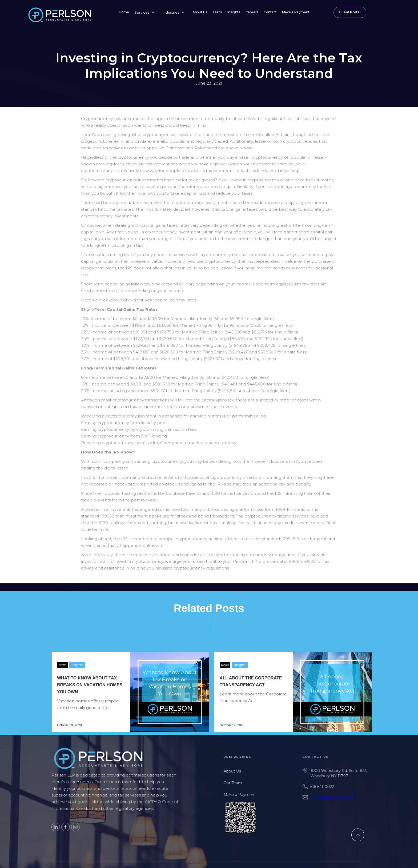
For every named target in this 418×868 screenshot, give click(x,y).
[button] (146, 12)
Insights (234, 12)
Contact (270, 12)
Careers (252, 12)
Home (124, 12)
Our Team (237, 783)
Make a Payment (296, 12)
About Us (200, 12)
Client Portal (350, 12)
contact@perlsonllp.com (339, 797)
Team (217, 12)
